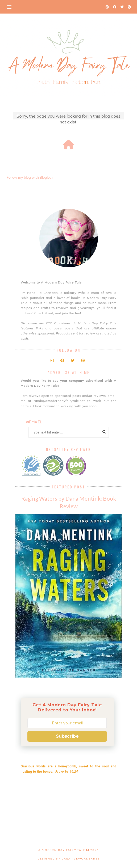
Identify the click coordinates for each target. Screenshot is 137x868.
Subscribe (67, 736)
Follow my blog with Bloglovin (30, 177)
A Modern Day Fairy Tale (62, 850)
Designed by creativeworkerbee (69, 858)
